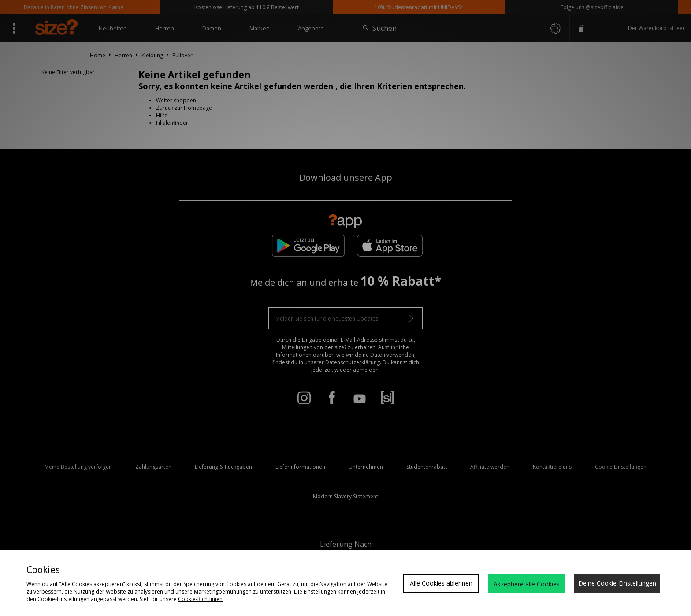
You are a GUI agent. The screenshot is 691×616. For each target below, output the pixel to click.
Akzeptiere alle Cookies (527, 584)
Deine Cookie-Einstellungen (617, 583)
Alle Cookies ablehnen (441, 583)
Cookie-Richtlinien (200, 599)
